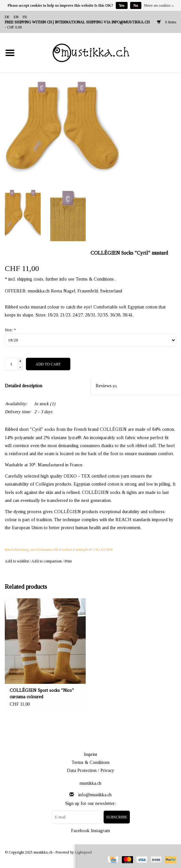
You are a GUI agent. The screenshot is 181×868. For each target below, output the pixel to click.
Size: (10, 330)
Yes (122, 5)
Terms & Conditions (91, 762)
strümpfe (82, 550)
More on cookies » (159, 5)
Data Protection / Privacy (90, 770)
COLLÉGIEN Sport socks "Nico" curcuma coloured (42, 694)
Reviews (106, 386)
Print (68, 561)
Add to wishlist (17, 561)
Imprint (90, 754)
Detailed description (24, 386)
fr (25, 17)
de (7, 17)
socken (67, 550)
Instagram (100, 831)
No (136, 5)
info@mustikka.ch (95, 795)
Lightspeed (83, 852)
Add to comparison (47, 561)
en (16, 17)
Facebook (80, 831)
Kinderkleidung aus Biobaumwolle (32, 550)
